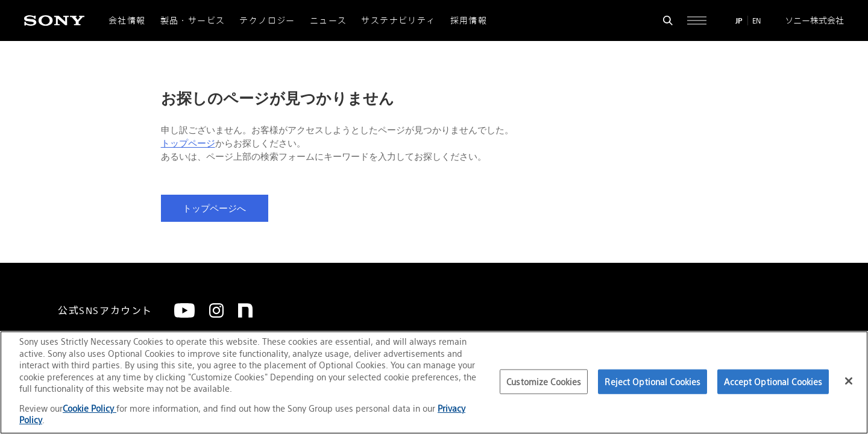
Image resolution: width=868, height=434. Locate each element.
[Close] (849, 381)
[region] (434, 382)
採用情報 (469, 20)
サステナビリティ (398, 20)
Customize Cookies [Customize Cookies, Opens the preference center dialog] (544, 381)
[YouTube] (184, 310)
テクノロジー (267, 20)
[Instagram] (216, 310)
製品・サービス (193, 20)
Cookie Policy (90, 408)
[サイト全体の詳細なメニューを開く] (697, 20)
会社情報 (127, 20)
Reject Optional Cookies (653, 381)
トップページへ (214, 209)
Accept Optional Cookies (773, 381)
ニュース (329, 20)
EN (756, 21)
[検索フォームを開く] (668, 20)
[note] (245, 310)
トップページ (188, 143)
